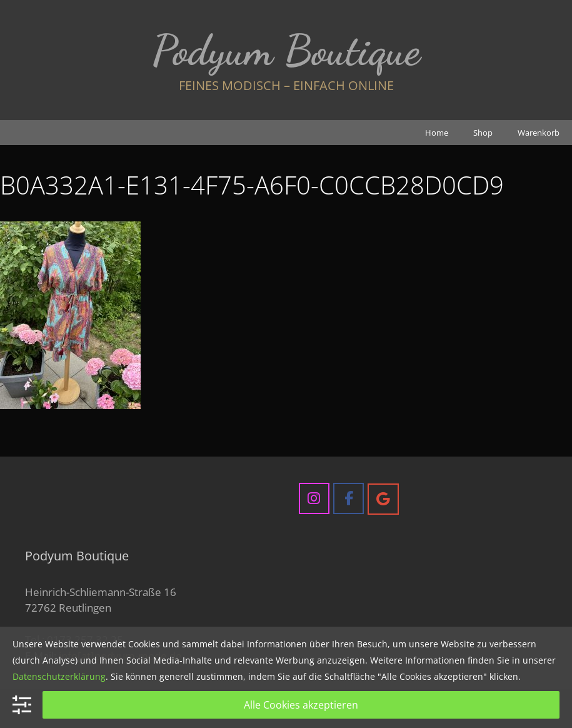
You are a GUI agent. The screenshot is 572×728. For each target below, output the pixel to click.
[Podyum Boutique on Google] (383, 499)
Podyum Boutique (286, 50)
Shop (483, 133)
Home (437, 133)
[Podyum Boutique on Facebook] (349, 498)
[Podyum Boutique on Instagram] (314, 498)
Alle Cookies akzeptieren (301, 705)
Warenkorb (539, 133)
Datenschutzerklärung (59, 676)
